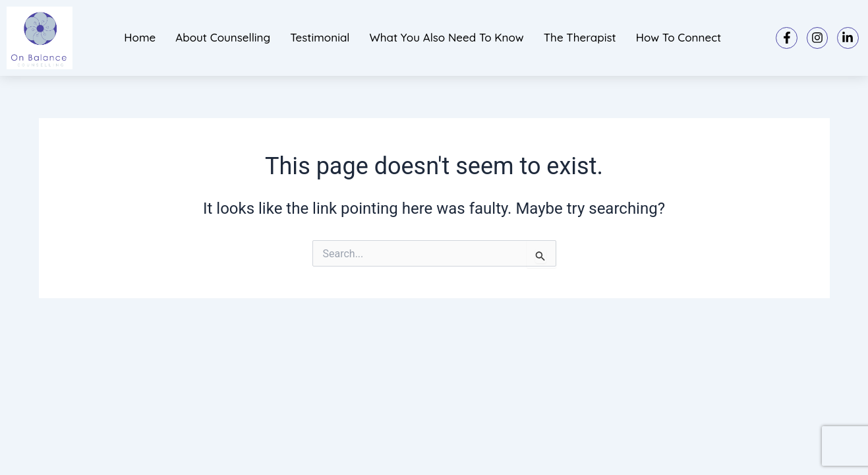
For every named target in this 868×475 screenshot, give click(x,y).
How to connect (679, 37)
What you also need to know (446, 37)
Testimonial (320, 37)
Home (140, 37)
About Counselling (223, 37)
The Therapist (580, 37)
